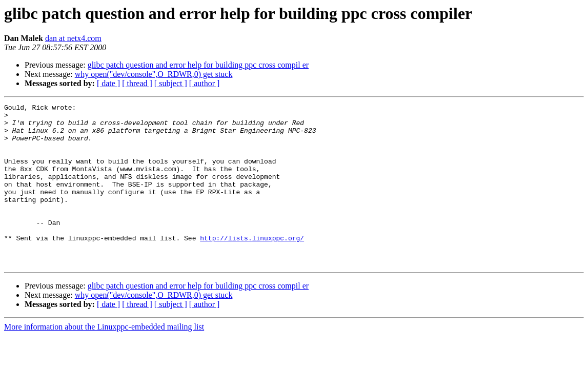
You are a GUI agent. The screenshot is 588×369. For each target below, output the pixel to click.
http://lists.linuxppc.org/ (252, 265)
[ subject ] (171, 83)
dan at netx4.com (73, 38)
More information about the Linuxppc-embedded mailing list (104, 359)
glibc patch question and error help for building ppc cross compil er (198, 65)
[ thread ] (137, 83)
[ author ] (205, 83)
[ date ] (108, 83)
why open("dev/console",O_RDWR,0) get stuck (154, 74)
